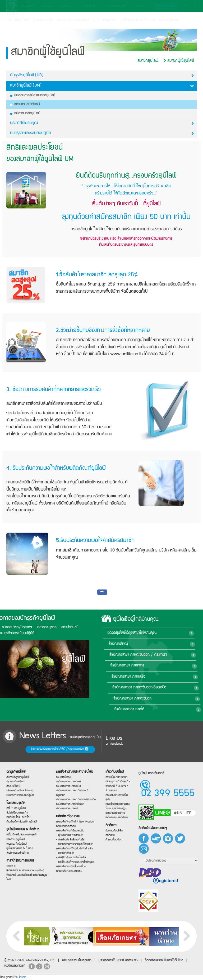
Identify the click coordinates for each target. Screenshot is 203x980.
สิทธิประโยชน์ (27, 627)
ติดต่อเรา (48, 6)
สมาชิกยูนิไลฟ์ (148, 61)
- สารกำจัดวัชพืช (66, 855)
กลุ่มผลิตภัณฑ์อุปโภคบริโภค (71, 868)
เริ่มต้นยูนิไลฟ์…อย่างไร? (19, 817)
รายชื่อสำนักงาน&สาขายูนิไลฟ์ (73, 771)
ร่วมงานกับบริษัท (114, 831)
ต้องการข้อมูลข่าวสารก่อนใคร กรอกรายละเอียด (25, 749)
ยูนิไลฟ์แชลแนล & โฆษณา (20, 850)
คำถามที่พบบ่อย (114, 841)
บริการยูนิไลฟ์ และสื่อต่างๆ (20, 789)
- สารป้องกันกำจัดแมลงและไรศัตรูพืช (74, 863)
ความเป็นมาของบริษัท (116, 777)
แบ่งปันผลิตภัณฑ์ (15, 966)
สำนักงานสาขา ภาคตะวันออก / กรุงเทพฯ (173, 655)
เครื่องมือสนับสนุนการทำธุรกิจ (21, 835)
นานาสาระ (12, 869)
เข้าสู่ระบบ (140, 6)
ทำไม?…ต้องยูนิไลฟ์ (16, 807)
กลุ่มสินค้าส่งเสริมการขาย (69, 873)
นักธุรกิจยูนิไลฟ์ (16, 769)
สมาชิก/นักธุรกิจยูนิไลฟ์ (73, 20)
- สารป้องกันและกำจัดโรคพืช (71, 859)
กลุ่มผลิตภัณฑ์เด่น (66, 827)
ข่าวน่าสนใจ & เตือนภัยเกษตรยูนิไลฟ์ (24, 871)
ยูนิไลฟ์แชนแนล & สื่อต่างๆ (22, 830)
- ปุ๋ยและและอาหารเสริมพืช (70, 836)
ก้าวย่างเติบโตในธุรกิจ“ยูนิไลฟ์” (22, 822)
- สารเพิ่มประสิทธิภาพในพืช (70, 841)
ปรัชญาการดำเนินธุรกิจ (117, 781)
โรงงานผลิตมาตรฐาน (116, 809)
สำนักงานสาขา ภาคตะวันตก (165, 698)
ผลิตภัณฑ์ (68, 6)
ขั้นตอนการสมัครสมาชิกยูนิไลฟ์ (33, 96)
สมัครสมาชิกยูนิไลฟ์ (25, 113)
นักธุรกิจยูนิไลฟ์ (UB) (102, 76)
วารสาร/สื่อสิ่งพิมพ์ (17, 845)
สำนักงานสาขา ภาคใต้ (161, 710)
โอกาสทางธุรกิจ (43, 20)
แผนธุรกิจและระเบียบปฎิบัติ (102, 133)
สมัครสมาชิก (89, 6)
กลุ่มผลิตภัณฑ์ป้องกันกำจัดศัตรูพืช (73, 850)
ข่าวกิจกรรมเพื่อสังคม (18, 854)
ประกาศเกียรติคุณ (102, 123)
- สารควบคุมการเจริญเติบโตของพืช (73, 845)
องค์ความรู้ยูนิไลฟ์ (16, 840)
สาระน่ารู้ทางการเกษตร (20, 862)
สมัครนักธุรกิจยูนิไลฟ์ (18, 775)
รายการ (165, 6)
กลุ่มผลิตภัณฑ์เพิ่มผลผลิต (70, 831)
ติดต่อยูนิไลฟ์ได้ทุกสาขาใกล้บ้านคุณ (168, 633)
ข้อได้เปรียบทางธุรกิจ (17, 812)
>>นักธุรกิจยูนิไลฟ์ (116, 6)
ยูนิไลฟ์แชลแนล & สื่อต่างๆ (138, 20)
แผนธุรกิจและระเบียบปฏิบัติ (20, 794)
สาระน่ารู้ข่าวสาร (169, 20)
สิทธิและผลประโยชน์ (25, 104)
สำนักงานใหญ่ (154, 644)
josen (22, 977)
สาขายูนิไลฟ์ (27, 6)
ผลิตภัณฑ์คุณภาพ (68, 816)
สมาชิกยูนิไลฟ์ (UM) (102, 86)
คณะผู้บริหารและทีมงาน (117, 804)
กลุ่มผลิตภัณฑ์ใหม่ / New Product (74, 822)
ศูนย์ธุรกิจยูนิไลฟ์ (105, 20)
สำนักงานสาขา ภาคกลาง (161, 666)
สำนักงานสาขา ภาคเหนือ (162, 677)
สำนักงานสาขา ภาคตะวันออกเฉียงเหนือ (172, 688)
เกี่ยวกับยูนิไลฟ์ (19, 20)
